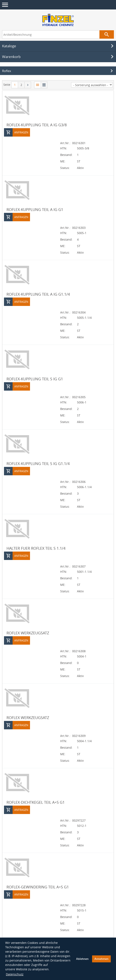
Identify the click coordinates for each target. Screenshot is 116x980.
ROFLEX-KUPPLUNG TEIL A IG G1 (35, 209)
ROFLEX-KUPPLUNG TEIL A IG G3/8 (37, 125)
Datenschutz (15, 974)
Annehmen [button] (101, 959)
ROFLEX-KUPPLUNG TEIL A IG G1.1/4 (38, 294)
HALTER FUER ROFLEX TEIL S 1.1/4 (36, 548)
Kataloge (58, 46)
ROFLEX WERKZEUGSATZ (28, 633)
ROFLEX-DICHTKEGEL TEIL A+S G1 (36, 802)
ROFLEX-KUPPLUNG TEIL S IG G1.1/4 (38, 464)
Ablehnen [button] (82, 959)
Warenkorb (58, 57)
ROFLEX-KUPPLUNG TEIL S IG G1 (35, 379)
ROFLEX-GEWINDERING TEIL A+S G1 (38, 887)
